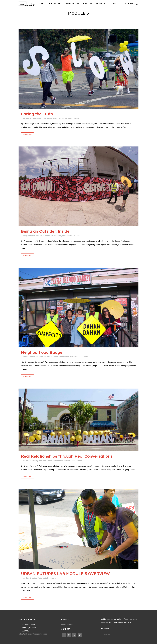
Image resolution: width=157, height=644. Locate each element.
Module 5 (27, 118)
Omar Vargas (38, 118)
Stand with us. (68, 625)
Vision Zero (67, 118)
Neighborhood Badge (42, 353)
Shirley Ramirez (39, 461)
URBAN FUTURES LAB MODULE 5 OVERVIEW (65, 574)
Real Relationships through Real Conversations (67, 456)
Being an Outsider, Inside (45, 231)
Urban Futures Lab (53, 118)
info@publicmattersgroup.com (33, 634)
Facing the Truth (37, 114)
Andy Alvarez (29, 236)
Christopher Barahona (33, 357)
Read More (27, 134)
